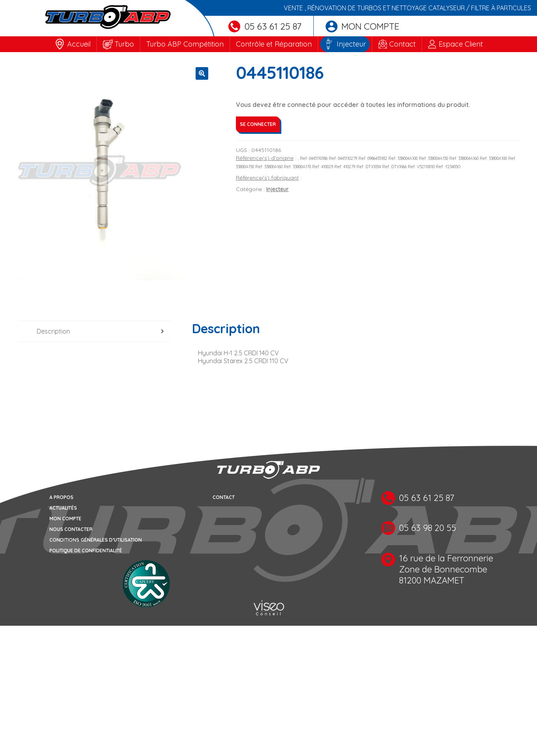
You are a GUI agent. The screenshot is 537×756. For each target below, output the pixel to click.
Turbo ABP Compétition (185, 44)
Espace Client (461, 44)
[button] (202, 73)
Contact (402, 44)
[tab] (94, 331)
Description (53, 331)
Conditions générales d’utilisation (96, 540)
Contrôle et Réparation (274, 44)
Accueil (79, 44)
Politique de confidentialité (86, 551)
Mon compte (363, 26)
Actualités (63, 508)
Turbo (124, 44)
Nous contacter (71, 529)
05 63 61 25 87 (265, 26)
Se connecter (258, 124)
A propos (61, 497)
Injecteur (351, 44)
